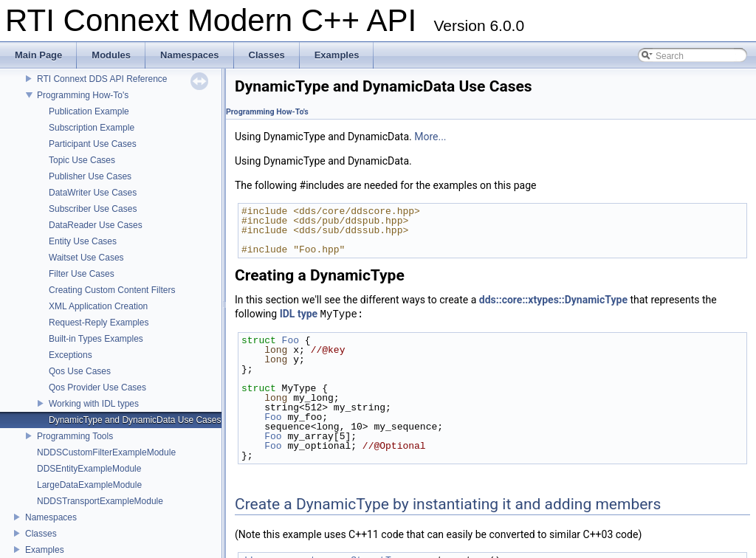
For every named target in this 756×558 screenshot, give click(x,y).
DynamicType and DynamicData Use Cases (135, 420)
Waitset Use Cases (86, 258)
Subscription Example (92, 128)
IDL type (299, 314)
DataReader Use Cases (96, 225)
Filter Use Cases (82, 274)
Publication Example (89, 111)
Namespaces (51, 517)
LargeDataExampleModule (89, 485)
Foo (291, 340)
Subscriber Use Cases (93, 209)
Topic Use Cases (82, 160)
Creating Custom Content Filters (112, 290)
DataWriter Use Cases (93, 193)
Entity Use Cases (83, 241)
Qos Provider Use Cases (97, 387)
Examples (45, 550)
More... (430, 137)
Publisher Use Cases (90, 176)
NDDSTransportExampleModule (100, 501)
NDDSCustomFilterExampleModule (106, 452)
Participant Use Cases (93, 144)
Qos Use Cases (80, 371)
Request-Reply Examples (99, 323)
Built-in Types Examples (96, 339)
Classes (41, 534)
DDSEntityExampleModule (89, 469)
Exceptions (71, 355)
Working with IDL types (94, 404)
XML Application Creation (98, 306)
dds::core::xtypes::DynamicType (553, 300)
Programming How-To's (83, 95)
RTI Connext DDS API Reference (102, 79)
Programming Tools (75, 436)
